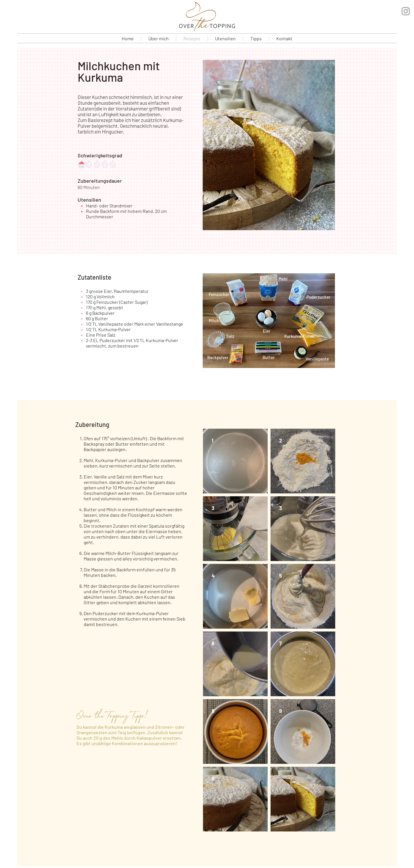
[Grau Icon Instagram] (406, 11)
